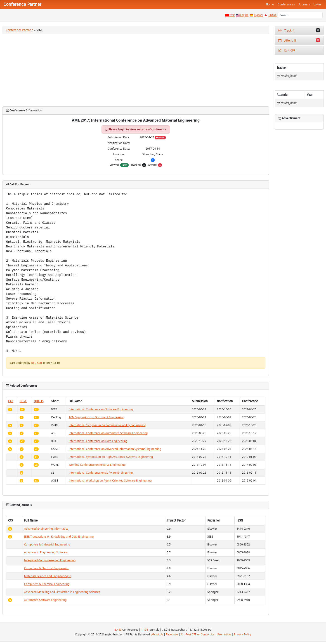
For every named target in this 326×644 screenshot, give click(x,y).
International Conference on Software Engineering (101, 409)
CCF (11, 401)
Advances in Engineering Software (46, 552)
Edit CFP (287, 51)
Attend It (299, 40)
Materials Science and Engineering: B (48, 576)
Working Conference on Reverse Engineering (97, 465)
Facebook (172, 634)
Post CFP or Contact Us (200, 634)
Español (258, 15)
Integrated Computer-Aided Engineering (50, 560)
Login (317, 4)
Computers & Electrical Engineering (47, 568)
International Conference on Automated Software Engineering (108, 433)
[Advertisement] (136, 70)
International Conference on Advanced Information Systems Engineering (115, 449)
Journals (304, 4)
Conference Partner (19, 30)
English (244, 15)
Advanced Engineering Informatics (46, 529)
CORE (23, 401)
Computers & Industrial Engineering (47, 544)
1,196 (145, 630)
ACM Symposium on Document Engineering (97, 417)
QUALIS (39, 401)
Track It (299, 30)
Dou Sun (36, 363)
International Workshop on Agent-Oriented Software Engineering (110, 481)
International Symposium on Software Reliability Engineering (107, 425)
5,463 (118, 630)
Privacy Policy (243, 634)
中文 (232, 15)
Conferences (286, 4)
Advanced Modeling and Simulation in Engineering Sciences (62, 592)
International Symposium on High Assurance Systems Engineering (111, 457)
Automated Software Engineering (45, 600)
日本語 (272, 15)
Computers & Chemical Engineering (47, 584)
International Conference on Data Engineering (98, 441)
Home (270, 4)
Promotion (224, 634)
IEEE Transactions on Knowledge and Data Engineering (59, 537)
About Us (157, 634)
